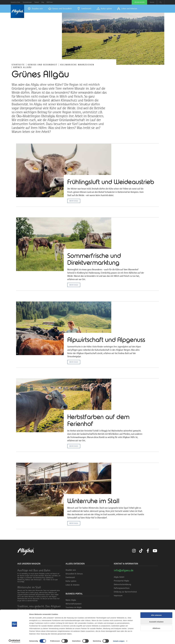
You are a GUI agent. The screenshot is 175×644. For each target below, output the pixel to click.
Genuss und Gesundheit (43, 65)
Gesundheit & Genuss (74, 575)
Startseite (18, 65)
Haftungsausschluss (122, 589)
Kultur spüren (71, 582)
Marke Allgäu (71, 601)
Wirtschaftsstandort (74, 605)
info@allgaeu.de (124, 571)
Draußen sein (71, 571)
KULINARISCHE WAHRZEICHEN (77, 65)
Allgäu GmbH (119, 578)
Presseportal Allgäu (121, 582)
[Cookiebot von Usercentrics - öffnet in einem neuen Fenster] (14, 640)
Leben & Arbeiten (73, 586)
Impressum (118, 597)
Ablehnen (156, 627)
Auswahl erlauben (156, 620)
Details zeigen (119, 640)
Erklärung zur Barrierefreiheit (125, 593)
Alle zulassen (156, 614)
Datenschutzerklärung (122, 586)
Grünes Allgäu (22, 67)
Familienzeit (70, 579)
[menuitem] (35, 9)
